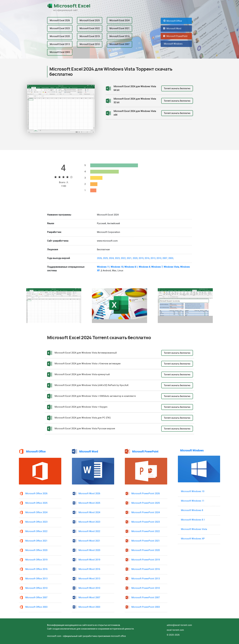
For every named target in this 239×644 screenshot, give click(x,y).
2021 (129, 258)
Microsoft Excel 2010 (90, 44)
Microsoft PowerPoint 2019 (146, 560)
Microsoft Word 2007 (89, 598)
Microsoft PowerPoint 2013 (146, 579)
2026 (99, 258)
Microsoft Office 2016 (36, 569)
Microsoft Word (172, 29)
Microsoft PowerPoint (175, 36)
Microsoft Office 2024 (36, 512)
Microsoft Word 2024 (89, 512)
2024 (111, 258)
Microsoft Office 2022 (36, 531)
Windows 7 (157, 267)
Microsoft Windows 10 (193, 491)
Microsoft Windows (173, 44)
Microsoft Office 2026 (36, 494)
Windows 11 (103, 267)
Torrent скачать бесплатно (177, 88)
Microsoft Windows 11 (193, 501)
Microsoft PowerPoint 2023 (146, 522)
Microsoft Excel (69, 6)
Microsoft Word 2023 (89, 522)
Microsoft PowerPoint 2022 (146, 531)
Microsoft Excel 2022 (90, 28)
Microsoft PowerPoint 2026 (146, 494)
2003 (171, 258)
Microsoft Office (173, 21)
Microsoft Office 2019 (36, 560)
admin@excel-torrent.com (179, 625)
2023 (117, 258)
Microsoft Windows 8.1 (193, 520)
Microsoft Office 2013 (36, 579)
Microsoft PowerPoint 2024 (146, 512)
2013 (153, 258)
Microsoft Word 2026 (89, 494)
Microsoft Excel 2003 (60, 52)
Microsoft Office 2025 (36, 503)
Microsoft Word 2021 (89, 541)
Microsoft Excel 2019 (90, 36)
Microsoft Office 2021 (36, 541)
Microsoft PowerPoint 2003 (146, 607)
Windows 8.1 (131, 267)
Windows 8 (144, 267)
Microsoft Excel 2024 (120, 20)
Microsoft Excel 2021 (120, 28)
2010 (159, 258)
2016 (147, 258)
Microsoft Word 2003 (89, 607)
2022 (123, 258)
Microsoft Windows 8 (192, 510)
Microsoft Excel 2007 (120, 44)
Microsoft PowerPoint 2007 (146, 598)
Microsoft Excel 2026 (60, 20)
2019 (141, 258)
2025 (105, 258)
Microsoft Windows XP (193, 539)
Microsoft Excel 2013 (60, 44)
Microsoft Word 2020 (89, 550)
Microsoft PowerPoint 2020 (146, 550)
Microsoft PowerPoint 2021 (146, 541)
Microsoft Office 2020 (36, 550)
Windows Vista (171, 267)
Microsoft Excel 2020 (60, 36)
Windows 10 (117, 267)
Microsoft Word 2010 (89, 588)
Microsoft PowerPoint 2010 (146, 588)
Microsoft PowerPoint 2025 (146, 503)
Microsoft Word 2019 (89, 560)
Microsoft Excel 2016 (120, 36)
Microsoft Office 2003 (36, 607)
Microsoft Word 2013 (89, 579)
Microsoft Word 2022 (89, 531)
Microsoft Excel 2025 (90, 20)
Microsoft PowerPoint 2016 (146, 569)
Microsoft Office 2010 (36, 588)
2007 (165, 258)
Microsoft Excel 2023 (60, 28)
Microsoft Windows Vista (194, 529)
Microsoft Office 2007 (36, 598)
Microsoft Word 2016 (89, 569)
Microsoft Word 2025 (89, 503)
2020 (135, 258)
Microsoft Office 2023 (36, 522)
